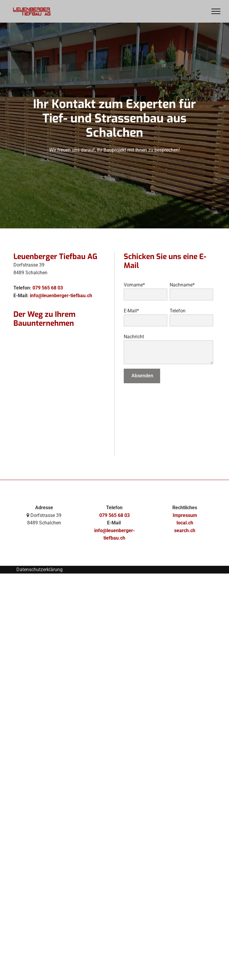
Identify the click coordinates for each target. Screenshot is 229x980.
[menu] (216, 11)
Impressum (185, 515)
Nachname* (182, 285)
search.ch (185, 530)
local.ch (185, 523)
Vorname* (134, 285)
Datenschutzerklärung (40, 570)
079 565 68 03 (48, 288)
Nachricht (134, 337)
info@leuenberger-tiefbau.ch (61, 296)
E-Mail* (131, 311)
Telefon (178, 311)
